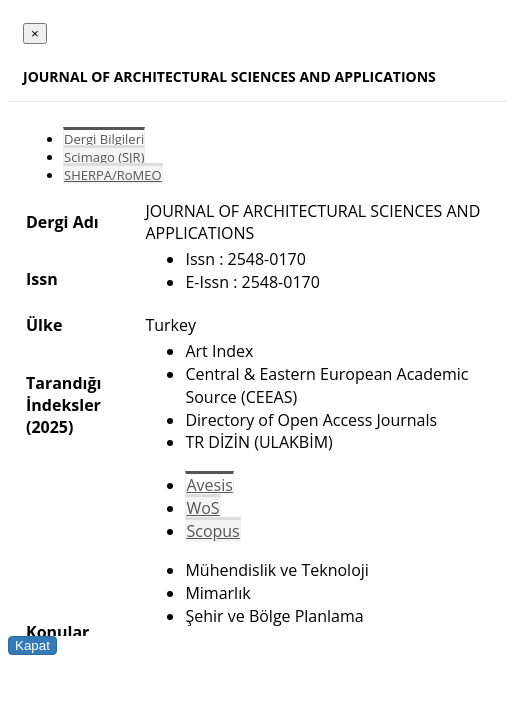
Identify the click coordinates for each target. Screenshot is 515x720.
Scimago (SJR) (104, 157)
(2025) (49, 427)
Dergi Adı (62, 222)
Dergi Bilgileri (104, 139)
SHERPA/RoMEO (113, 175)
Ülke (44, 325)
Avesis (209, 485)
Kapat (32, 645)
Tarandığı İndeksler (63, 394)
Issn (42, 279)
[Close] (35, 33)
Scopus (212, 531)
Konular (57, 632)
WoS (202, 508)
